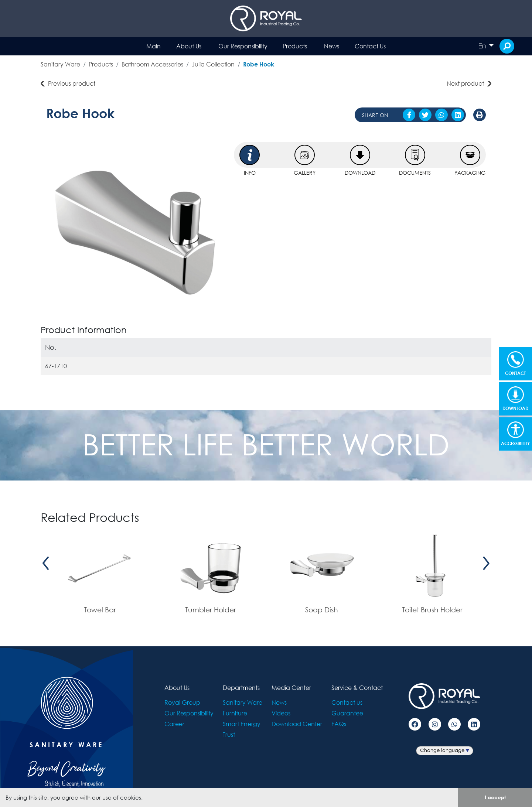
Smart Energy (242, 724)
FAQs (339, 724)
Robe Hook (259, 64)
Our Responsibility (243, 46)
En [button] (483, 46)
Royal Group (182, 702)
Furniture (235, 713)
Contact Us (370, 46)
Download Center (297, 724)
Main (154, 46)
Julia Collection (213, 64)
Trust (229, 734)
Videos (281, 713)
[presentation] (46, 563)
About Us (189, 46)
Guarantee (347, 713)
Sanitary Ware (60, 64)
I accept (495, 797)
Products (295, 46)
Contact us (347, 702)
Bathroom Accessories (152, 64)
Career (174, 724)
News (332, 46)
